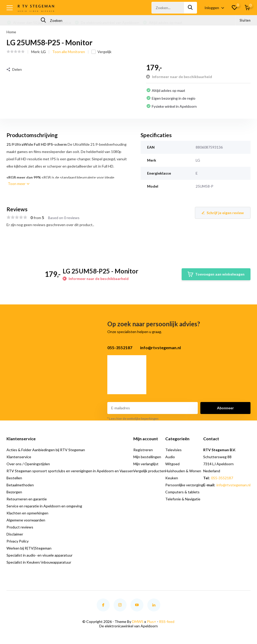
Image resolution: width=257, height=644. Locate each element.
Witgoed (172, 464)
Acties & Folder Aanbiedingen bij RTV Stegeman (46, 450)
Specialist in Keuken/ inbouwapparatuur (39, 562)
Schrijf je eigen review (223, 213)
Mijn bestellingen (147, 457)
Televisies (173, 450)
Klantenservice (19, 457)
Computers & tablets (182, 492)
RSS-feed (167, 621)
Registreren (143, 450)
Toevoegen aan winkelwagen (216, 274)
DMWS (138, 621)
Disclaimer (15, 534)
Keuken (172, 478)
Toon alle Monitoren (69, 52)
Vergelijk (101, 52)
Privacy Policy (18, 541)
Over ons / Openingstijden (28, 464)
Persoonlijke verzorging (184, 485)
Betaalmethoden (20, 485)
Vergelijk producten (149, 471)
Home (11, 32)
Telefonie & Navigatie (183, 499)
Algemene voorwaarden (26, 520)
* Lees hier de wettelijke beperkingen (133, 419)
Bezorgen (14, 492)
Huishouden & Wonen (183, 471)
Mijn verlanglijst (146, 464)
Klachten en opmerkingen (27, 513)
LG (44, 52)
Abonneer (225, 408)
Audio (170, 457)
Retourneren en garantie (27, 499)
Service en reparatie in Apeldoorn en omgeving (44, 506)
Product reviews (20, 527)
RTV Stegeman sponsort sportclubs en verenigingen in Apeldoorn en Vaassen (70, 471)
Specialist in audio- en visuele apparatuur (39, 555)
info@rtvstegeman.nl (233, 485)
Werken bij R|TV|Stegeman (29, 548)
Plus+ (151, 621)
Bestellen (14, 478)
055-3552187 (222, 478)
